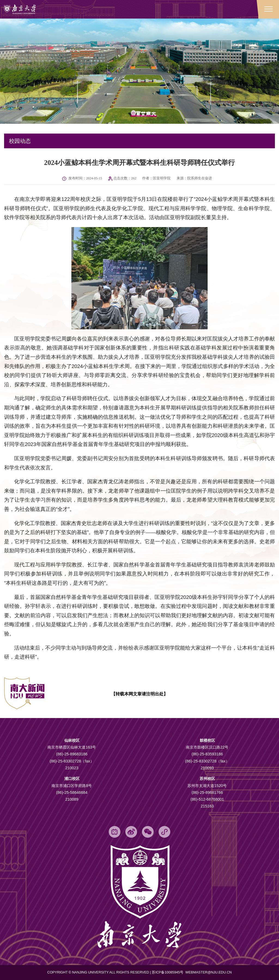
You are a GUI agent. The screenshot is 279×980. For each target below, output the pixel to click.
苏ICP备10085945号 (168, 973)
